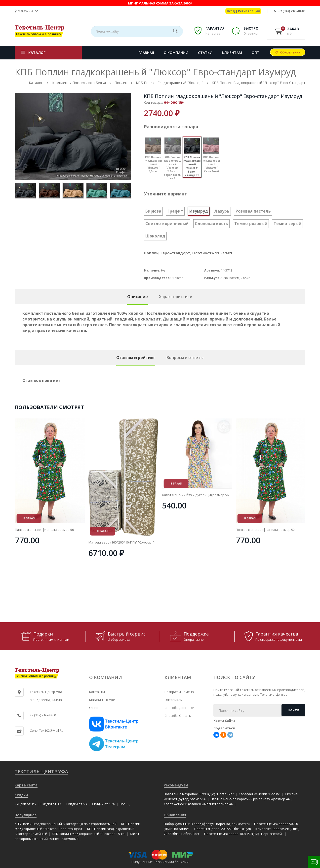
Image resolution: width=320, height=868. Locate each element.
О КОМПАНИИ (176, 53)
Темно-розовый (251, 224)
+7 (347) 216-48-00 (292, 11)
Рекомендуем (176, 785)
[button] (26, 11)
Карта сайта (26, 785)
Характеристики (176, 297)
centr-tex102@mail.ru (47, 731)
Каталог (36, 83)
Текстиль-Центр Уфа (41, 772)
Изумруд (199, 211)
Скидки (21, 795)
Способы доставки (179, 708)
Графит (175, 211)
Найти (293, 710)
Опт (256, 53)
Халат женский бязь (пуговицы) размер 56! (269, 495)
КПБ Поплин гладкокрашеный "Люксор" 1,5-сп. (89, 834)
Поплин (121, 83)
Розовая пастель (253, 211)
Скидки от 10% (104, 804)
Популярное (26, 815)
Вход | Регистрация (243, 11)
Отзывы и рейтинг (136, 358)
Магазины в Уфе (102, 700)
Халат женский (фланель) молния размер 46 (198, 804)
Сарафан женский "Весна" (260, 794)
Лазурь (222, 211)
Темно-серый (287, 224)
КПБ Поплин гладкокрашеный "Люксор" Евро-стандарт (259, 83)
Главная (146, 53)
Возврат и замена (179, 692)
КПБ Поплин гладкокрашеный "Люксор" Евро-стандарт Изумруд (223, 96)
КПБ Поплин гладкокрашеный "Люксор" (169, 83)
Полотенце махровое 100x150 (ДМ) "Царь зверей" (244, 834)
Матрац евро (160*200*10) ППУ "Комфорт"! (195, 542)
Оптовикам (174, 700)
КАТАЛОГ (37, 53)
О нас (94, 708)
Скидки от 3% (51, 804)
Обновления (290, 52)
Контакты (97, 692)
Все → (124, 804)
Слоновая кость (211, 224)
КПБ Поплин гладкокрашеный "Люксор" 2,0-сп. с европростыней (66, 824)
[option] (73, 136)
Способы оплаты (178, 716)
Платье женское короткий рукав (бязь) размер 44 (250, 799)
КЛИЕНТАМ (232, 53)
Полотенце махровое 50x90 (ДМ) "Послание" (199, 794)
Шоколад (155, 236)
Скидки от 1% (25, 804)
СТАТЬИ (205, 53)
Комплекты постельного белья (79, 83)
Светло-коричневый (167, 224)
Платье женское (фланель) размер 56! (118, 530)
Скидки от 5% (77, 804)
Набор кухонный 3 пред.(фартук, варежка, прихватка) (207, 824)
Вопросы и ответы (185, 358)
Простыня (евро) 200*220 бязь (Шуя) (222, 829)
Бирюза (153, 211)
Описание (138, 297)
